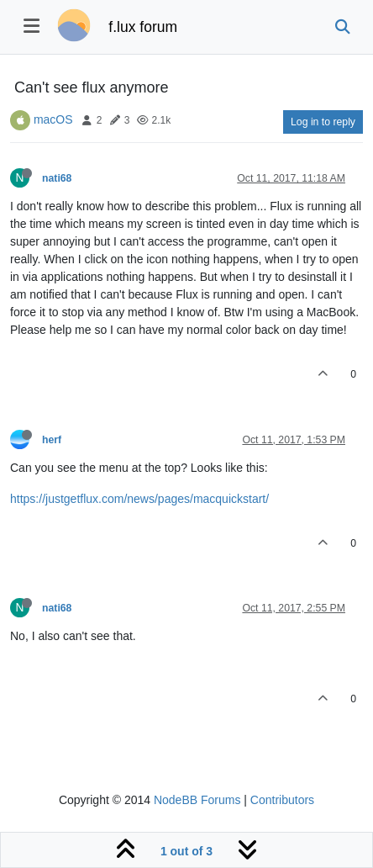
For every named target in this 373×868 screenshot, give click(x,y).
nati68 (57, 178)
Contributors (282, 800)
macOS (53, 119)
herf (52, 440)
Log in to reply (323, 122)
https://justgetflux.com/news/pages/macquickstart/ (139, 499)
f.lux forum (143, 27)
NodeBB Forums (197, 800)
